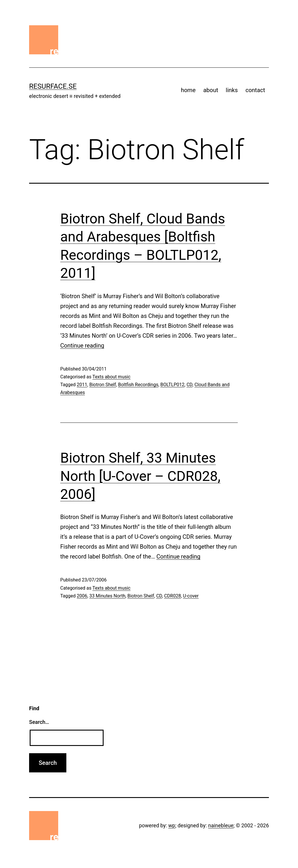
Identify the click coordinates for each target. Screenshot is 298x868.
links (232, 90)
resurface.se (53, 86)
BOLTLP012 (172, 385)
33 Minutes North (107, 596)
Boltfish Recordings (138, 385)
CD (189, 385)
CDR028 (173, 596)
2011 (82, 385)
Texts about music (112, 377)
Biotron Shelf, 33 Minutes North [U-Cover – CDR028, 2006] (140, 476)
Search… (39, 722)
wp (172, 825)
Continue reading (82, 346)
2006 (82, 596)
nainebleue (221, 825)
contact (255, 90)
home (188, 90)
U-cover (191, 596)
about (211, 90)
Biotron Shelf (103, 385)
